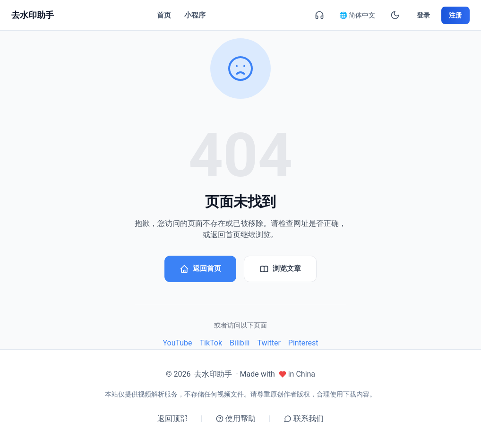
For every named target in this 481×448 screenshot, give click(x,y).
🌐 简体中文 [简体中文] (357, 15)
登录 (423, 15)
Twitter (269, 343)
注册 (455, 15)
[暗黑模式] (395, 15)
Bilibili (240, 343)
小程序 (195, 15)
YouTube (177, 343)
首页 (164, 15)
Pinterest (303, 343)
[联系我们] (319, 15)
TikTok (211, 343)
